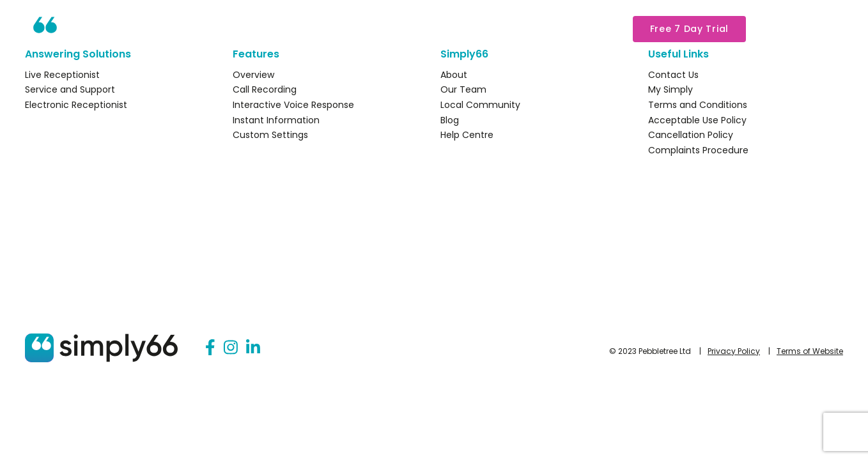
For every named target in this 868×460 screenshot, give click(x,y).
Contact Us (673, 75)
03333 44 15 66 (801, 28)
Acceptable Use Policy (697, 120)
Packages (435, 29)
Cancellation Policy (691, 135)
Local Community (480, 105)
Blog (450, 120)
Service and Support (70, 89)
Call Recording (265, 89)
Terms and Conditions (698, 105)
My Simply (579, 29)
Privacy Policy (734, 351)
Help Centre (467, 135)
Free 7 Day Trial (689, 29)
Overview (253, 75)
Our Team (463, 89)
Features (357, 29)
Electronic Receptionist (76, 105)
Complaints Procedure (698, 150)
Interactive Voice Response (293, 105)
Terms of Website (810, 351)
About (507, 29)
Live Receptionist (62, 75)
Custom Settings (270, 135)
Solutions (281, 29)
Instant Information (276, 120)
